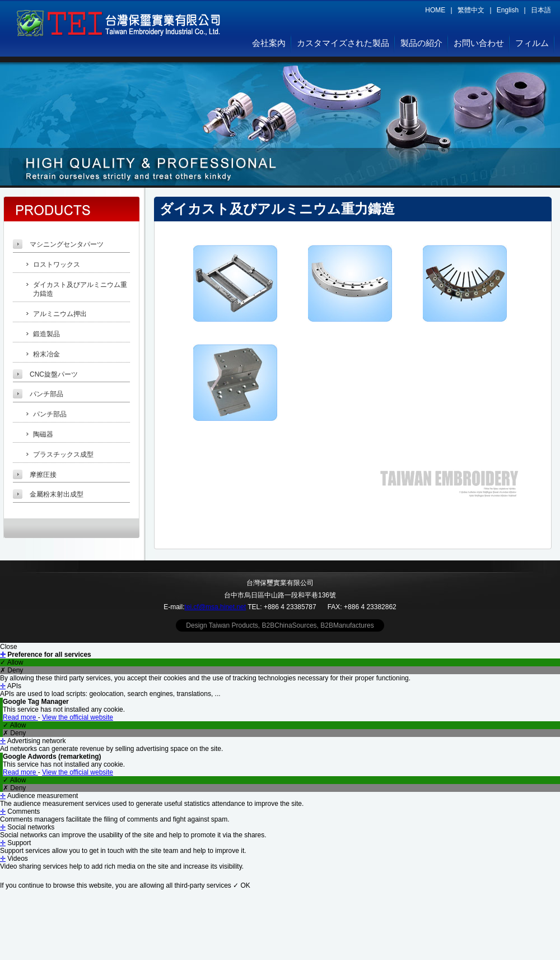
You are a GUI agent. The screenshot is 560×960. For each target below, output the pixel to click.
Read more (20, 717)
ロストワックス (57, 265)
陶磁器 (43, 434)
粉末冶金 (46, 354)
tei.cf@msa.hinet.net (216, 607)
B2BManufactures (347, 625)
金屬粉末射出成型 (57, 494)
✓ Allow (11, 662)
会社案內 (269, 43)
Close (9, 647)
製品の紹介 (421, 43)
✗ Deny (11, 670)
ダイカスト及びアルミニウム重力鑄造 (80, 289)
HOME (435, 10)
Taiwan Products (234, 625)
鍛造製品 (46, 334)
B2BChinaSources (290, 625)
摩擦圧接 (43, 475)
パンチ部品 (46, 394)
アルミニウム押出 (60, 314)
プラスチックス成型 (63, 455)
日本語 (541, 10)
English (508, 10)
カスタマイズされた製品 (343, 43)
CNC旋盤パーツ (54, 374)
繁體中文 (471, 10)
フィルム (532, 43)
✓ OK (242, 885)
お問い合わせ (479, 43)
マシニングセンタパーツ (67, 244)
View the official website (78, 717)
